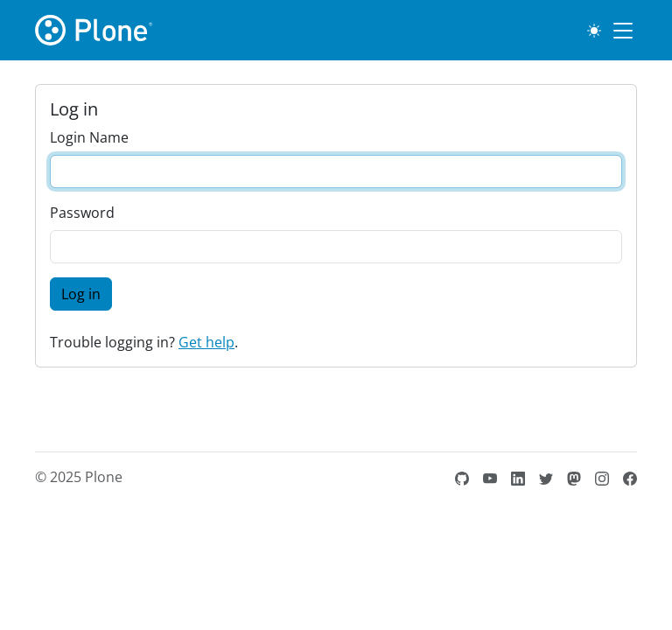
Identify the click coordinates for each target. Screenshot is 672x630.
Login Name (89, 137)
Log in (81, 294)
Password (82, 213)
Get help (206, 342)
